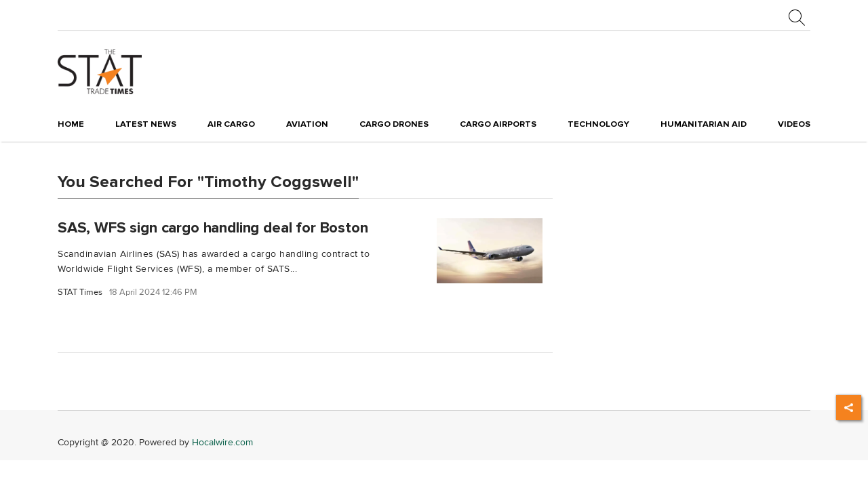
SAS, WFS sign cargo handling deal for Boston (213, 227)
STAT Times (80, 292)
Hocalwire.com (222, 442)
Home (71, 124)
